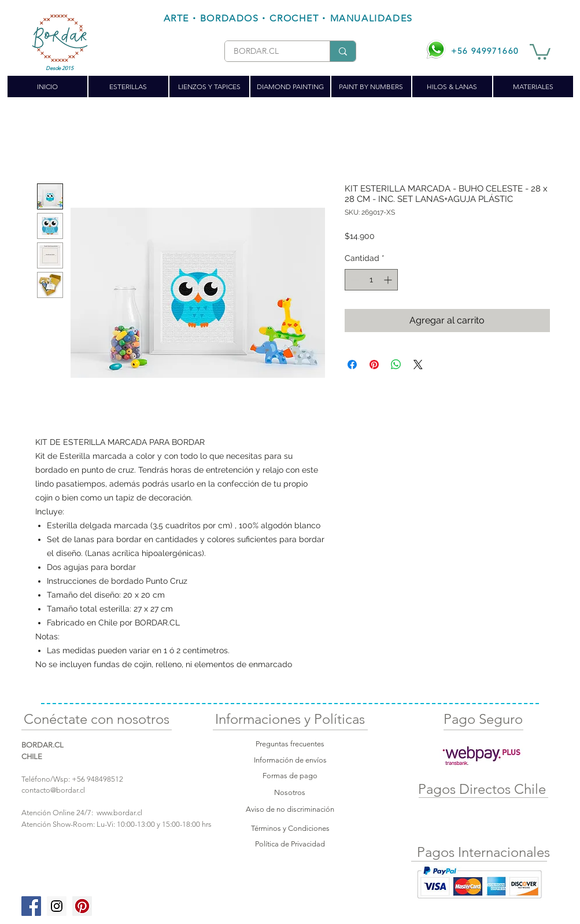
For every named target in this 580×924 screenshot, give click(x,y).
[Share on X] (418, 365)
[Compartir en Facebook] (352, 365)
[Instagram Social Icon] (57, 906)
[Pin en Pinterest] (374, 365)
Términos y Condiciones (290, 828)
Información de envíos (290, 760)
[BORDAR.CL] (268, 51)
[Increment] (389, 280)
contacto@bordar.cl (53, 790)
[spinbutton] (371, 280)
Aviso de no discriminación (290, 809)
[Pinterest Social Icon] (82, 906)
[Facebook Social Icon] (31, 906)
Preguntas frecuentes (290, 744)
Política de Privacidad (290, 844)
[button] (540, 51)
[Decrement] (354, 280)
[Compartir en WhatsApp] (396, 365)
